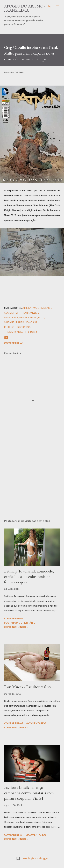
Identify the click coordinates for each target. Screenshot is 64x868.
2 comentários (36, 835)
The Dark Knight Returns (21, 332)
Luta (41, 317)
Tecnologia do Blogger (32, 858)
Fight (17, 313)
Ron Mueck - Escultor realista (28, 687)
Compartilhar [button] (14, 343)
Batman (33, 308)
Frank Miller (30, 313)
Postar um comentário (20, 623)
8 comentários (36, 723)
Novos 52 (31, 322)
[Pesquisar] (50, 6)
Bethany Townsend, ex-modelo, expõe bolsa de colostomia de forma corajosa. (29, 576)
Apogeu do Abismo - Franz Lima (25, 8)
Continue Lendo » (16, 627)
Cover (8, 313)
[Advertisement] (32, 476)
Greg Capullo (28, 317)
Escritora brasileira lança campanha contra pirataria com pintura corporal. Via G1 (29, 793)
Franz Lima (11, 317)
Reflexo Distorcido (17, 327)
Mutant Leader (14, 322)
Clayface (45, 308)
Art (25, 308)
